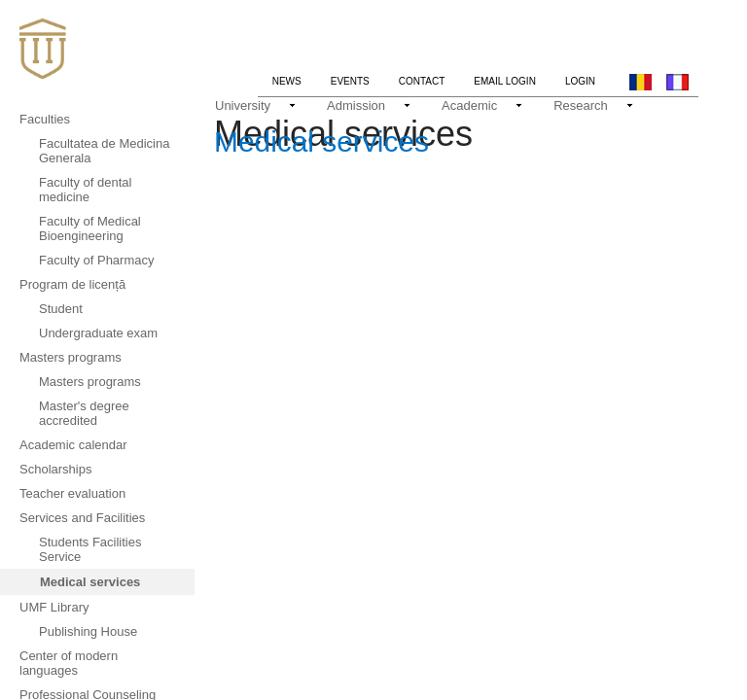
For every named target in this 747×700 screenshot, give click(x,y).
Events (350, 81)
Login (580, 81)
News (294, 79)
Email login (505, 81)
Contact (422, 81)
